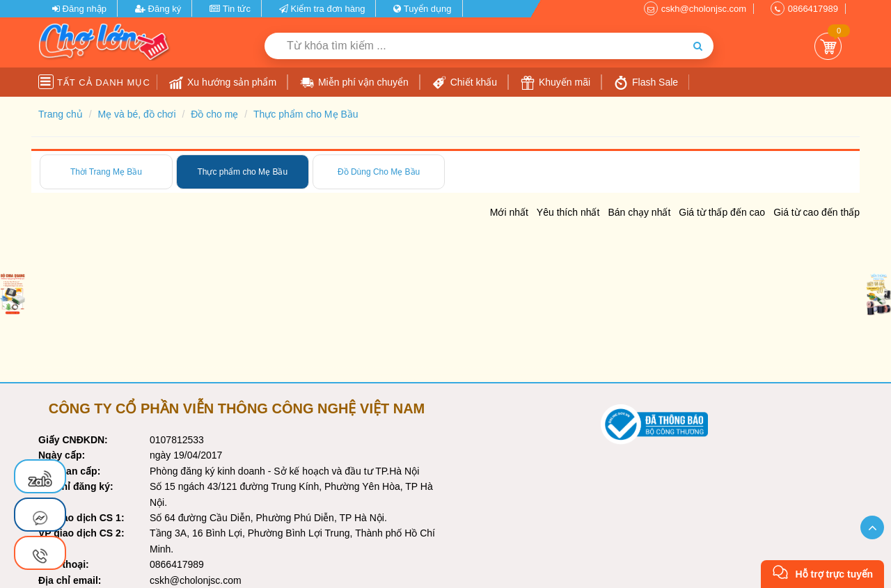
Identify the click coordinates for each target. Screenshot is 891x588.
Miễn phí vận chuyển (354, 83)
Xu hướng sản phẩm (223, 83)
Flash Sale (646, 83)
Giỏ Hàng (828, 46)
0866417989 (813, 9)
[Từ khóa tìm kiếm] (473, 46)
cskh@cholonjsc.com (704, 9)
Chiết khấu (465, 83)
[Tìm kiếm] (698, 46)
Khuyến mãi (555, 83)
